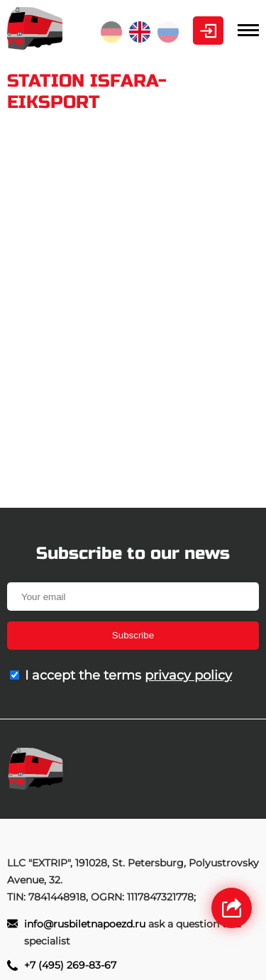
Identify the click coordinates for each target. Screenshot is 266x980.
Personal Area (208, 31)
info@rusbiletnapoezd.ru (86, 924)
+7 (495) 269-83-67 (70, 965)
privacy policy (188, 675)
